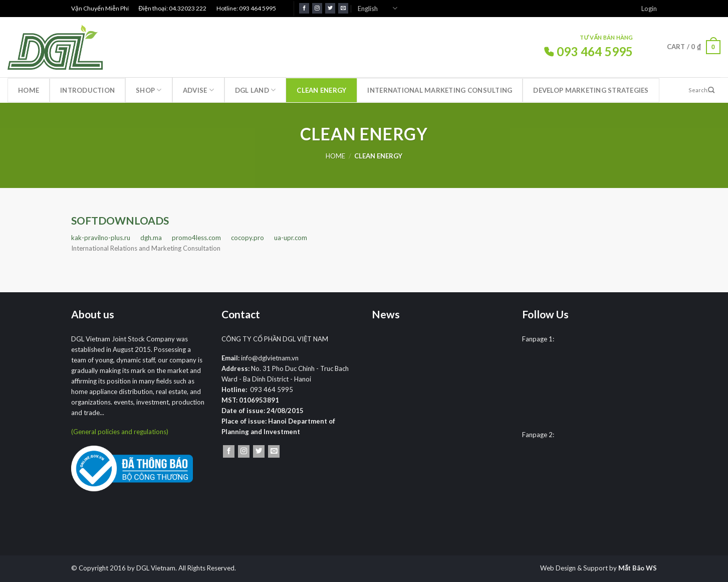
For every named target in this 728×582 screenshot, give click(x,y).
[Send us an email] (343, 8)
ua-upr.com (291, 238)
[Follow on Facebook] (304, 8)
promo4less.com (196, 238)
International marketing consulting (440, 90)
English (378, 8)
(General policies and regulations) (120, 432)
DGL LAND (256, 90)
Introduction (87, 90)
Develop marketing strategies (591, 90)
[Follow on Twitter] (330, 8)
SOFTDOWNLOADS (120, 220)
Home (29, 90)
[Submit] (711, 90)
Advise (198, 90)
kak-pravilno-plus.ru (101, 238)
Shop (149, 90)
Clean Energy (321, 90)
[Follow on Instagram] (317, 8)
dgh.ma (151, 238)
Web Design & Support (574, 568)
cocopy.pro (248, 238)
